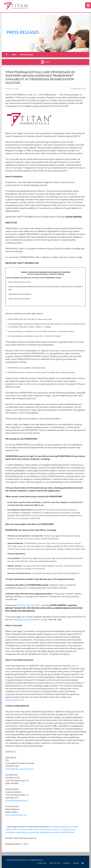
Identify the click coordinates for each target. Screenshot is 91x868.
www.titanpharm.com (15, 700)
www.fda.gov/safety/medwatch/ (27, 620)
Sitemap (76, 863)
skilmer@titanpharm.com (16, 801)
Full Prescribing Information (29, 605)
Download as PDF (78, 89)
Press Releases (27, 55)
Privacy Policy (42, 863)
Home (7, 55)
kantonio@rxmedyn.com (16, 815)
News (14, 55)
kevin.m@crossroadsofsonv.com (20, 769)
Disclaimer (67, 863)
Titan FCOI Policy (55, 863)
